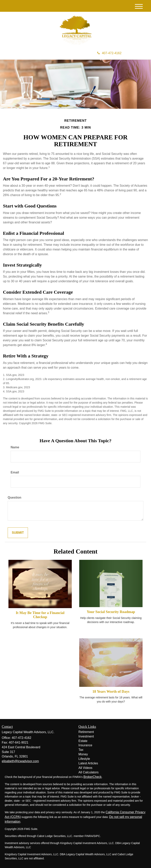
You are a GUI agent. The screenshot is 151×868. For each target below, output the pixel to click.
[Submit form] (18, 533)
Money (83, 754)
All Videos (85, 768)
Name (15, 447)
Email (15, 472)
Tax (81, 750)
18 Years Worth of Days (111, 691)
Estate (83, 741)
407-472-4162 (109, 53)
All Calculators (88, 772)
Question (14, 498)
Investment (86, 736)
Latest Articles (88, 763)
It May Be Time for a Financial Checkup (40, 615)
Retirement (86, 732)
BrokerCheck (92, 777)
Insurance (85, 745)
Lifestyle (84, 759)
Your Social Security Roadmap (111, 612)
